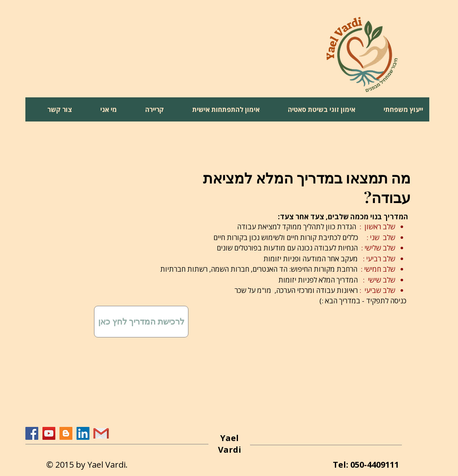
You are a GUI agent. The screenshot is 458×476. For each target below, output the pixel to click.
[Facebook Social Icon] (32, 433)
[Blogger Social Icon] (66, 433)
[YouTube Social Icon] (49, 433)
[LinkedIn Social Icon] (83, 433)
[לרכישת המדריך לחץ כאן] (141, 322)
